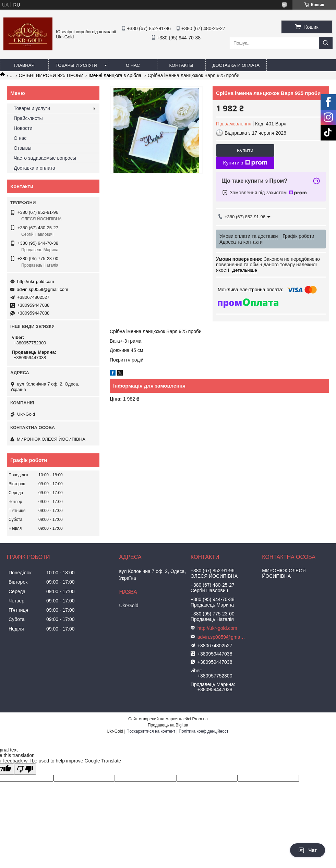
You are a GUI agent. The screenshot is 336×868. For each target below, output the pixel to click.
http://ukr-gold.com (36, 282)
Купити (245, 150)
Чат (308, 850)
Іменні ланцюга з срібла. (116, 75)
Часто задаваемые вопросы (45, 158)
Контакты (181, 65)
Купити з (245, 163)
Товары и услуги (76, 65)
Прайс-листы (28, 118)
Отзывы (22, 148)
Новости (23, 128)
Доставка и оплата (236, 65)
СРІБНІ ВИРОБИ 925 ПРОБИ (51, 75)
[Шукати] (326, 43)
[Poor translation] (25, 769)
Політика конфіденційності (204, 731)
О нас (133, 65)
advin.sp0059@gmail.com (43, 289)
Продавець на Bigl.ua (168, 725)
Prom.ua (200, 719)
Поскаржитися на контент (151, 731)
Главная (24, 65)
